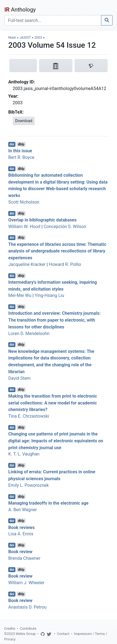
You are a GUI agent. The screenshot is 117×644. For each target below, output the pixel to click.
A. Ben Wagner (23, 510)
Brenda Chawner (24, 558)
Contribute (28, 628)
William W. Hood (24, 227)
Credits (10, 628)
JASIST (25, 37)
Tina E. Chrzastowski (29, 416)
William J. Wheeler (26, 583)
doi (12, 144)
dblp (21, 144)
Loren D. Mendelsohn (29, 334)
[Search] (53, 20)
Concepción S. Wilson (65, 227)
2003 (38, 37)
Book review (20, 552)
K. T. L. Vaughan (24, 454)
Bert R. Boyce (21, 157)
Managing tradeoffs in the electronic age (48, 503)
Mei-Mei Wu (20, 295)
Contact (63, 634)
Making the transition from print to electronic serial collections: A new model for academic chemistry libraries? (53, 403)
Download (24, 121)
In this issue (20, 151)
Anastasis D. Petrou (27, 607)
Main (12, 37)
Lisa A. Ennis (21, 534)
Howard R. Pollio (65, 264)
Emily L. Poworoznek (28, 485)
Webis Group (26, 634)
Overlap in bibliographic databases (42, 220)
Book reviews (21, 527)
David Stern (19, 378)
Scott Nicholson (24, 202)
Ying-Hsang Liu (49, 295)
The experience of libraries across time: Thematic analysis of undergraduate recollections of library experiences (57, 251)
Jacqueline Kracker (27, 264)
